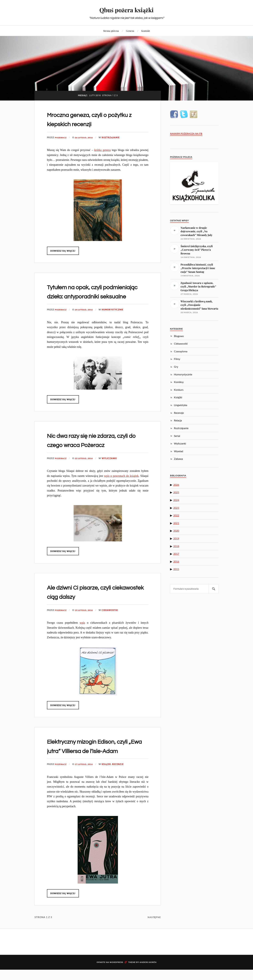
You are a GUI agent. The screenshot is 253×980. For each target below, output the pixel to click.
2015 (176, 569)
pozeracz (61, 137)
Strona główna (111, 31)
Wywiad (179, 451)
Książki (109, 783)
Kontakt (146, 31)
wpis (82, 632)
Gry (176, 367)
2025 (176, 492)
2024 (176, 500)
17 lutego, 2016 (85, 783)
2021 (176, 523)
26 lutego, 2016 (85, 137)
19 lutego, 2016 (85, 619)
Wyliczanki (112, 467)
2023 (176, 508)
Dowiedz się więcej (63, 251)
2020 (176, 531)
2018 (176, 546)
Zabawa (178, 459)
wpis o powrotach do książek (121, 485)
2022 (176, 515)
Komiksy (179, 382)
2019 (176, 538)
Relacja (178, 420)
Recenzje (120, 783)
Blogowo (179, 336)
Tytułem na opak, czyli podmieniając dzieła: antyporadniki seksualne (85, 296)
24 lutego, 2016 (85, 319)
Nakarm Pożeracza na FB (186, 134)
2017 (176, 554)
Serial (177, 436)
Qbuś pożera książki (127, 10)
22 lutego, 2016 (85, 467)
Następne (154, 935)
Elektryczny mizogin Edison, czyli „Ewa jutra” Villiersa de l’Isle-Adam (90, 760)
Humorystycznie (115, 319)
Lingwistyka (181, 405)
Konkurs (179, 390)
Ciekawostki (112, 619)
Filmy (177, 359)
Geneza (130, 31)
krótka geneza (102, 150)
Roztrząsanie (113, 137)
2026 (176, 485)
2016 (176, 561)
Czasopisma (181, 351)
